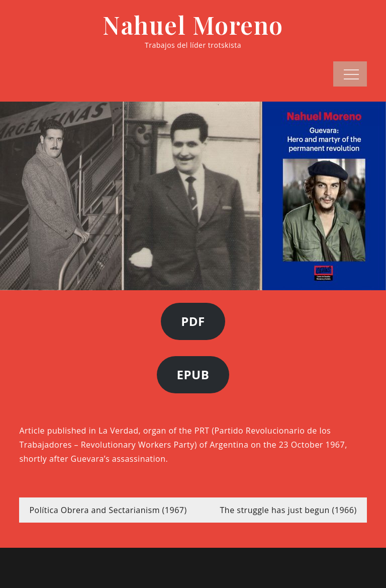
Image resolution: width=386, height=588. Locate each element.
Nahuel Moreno (193, 25)
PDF (193, 321)
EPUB (193, 374)
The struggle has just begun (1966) (288, 510)
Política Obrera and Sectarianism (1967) (108, 510)
